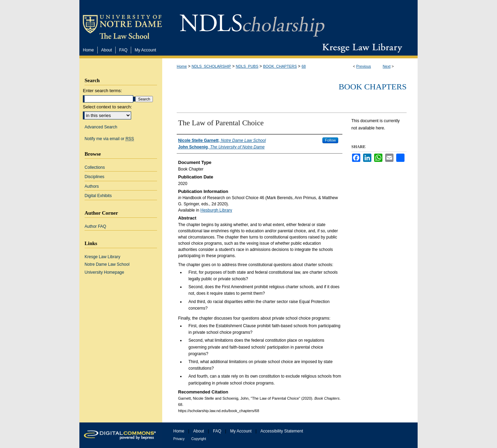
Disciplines (94, 177)
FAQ (217, 431)
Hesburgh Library (216, 210)
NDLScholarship (252, 22)
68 (304, 66)
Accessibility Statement (282, 431)
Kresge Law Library (361, 48)
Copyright (199, 439)
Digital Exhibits (98, 196)
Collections (95, 167)
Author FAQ (95, 226)
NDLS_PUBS (247, 66)
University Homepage (104, 272)
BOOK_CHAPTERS (280, 66)
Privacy (179, 439)
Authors (92, 186)
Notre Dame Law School (107, 264)
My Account (241, 431)
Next (387, 66)
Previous (364, 66)
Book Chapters (373, 87)
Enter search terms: (102, 91)
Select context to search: (107, 107)
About (199, 431)
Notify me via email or (109, 139)
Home (182, 66)
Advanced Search (101, 127)
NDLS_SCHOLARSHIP (211, 66)
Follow (330, 140)
